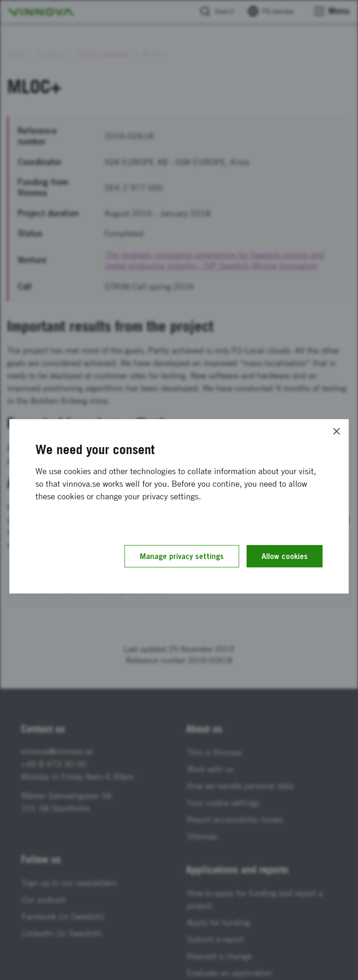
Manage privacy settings (182, 556)
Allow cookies (285, 556)
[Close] (337, 431)
